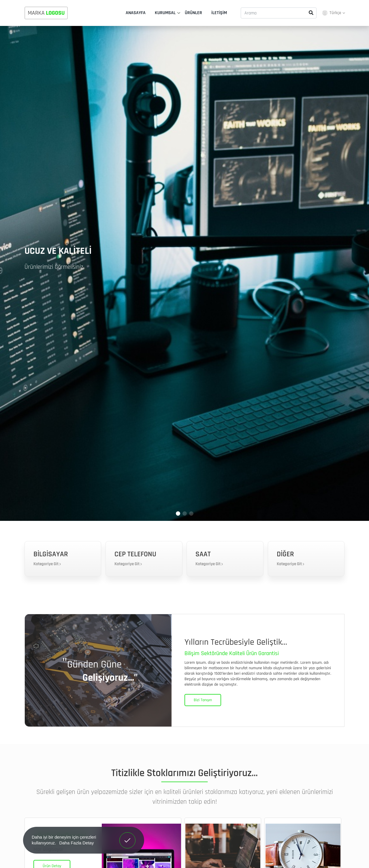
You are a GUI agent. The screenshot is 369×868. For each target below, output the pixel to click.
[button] (178, 514)
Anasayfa (136, 13)
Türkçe (333, 13)
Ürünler (193, 13)
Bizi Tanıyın (203, 700)
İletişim (219, 13)
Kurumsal (165, 13)
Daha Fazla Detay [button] (76, 843)
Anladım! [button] (128, 836)
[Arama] (279, 13)
